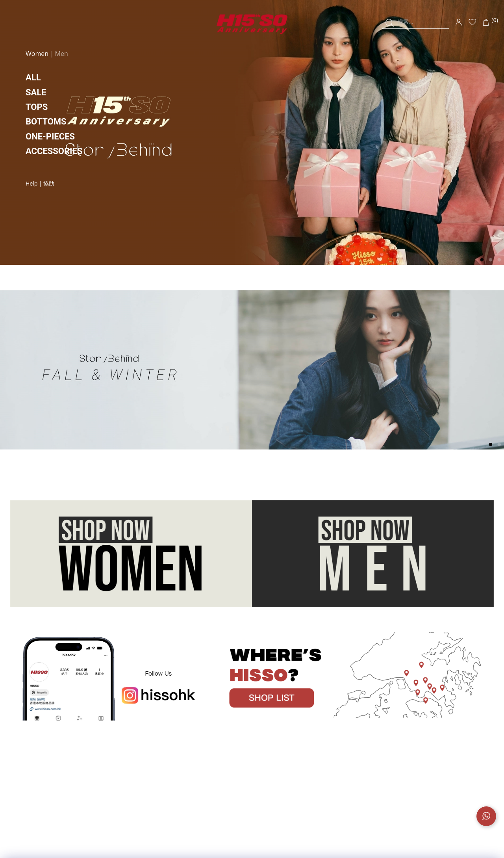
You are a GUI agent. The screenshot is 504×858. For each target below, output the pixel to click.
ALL (33, 77)
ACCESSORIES (54, 151)
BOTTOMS (46, 122)
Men (62, 54)
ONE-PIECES (50, 136)
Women (38, 54)
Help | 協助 (40, 183)
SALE (36, 92)
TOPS (37, 107)
